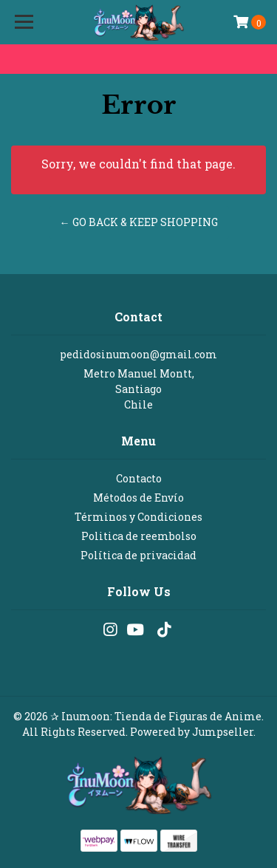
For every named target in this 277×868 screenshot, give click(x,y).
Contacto (139, 478)
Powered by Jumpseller (192, 732)
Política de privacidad (138, 555)
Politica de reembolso (139, 536)
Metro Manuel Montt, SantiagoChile (139, 389)
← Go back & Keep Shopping (139, 222)
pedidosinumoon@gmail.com (138, 354)
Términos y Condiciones (138, 517)
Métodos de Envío (138, 498)
